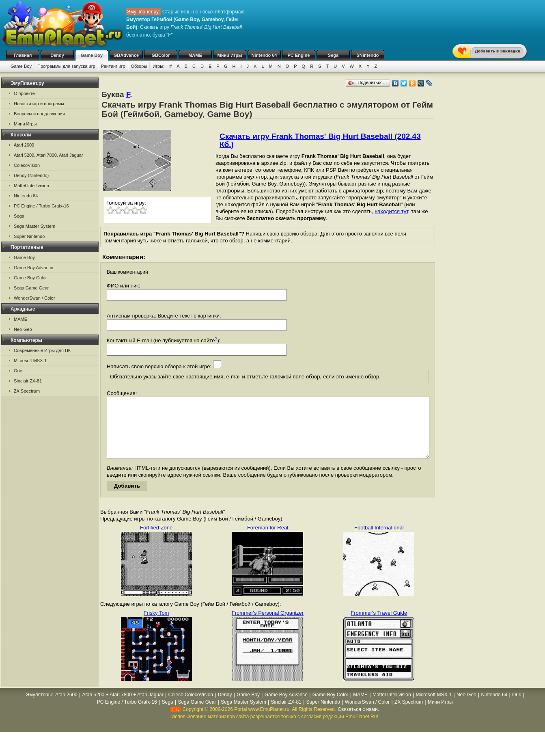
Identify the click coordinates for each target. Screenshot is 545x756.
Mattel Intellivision (31, 186)
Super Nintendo (29, 236)
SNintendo (368, 55)
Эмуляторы (39, 707)
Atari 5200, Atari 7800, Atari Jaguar (48, 155)
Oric (18, 371)
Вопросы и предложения (39, 114)
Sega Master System (34, 226)
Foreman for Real (268, 540)
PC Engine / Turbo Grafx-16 (41, 206)
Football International (379, 540)
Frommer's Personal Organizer (268, 625)
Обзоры (139, 66)
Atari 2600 (24, 145)
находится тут (391, 211)
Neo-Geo (23, 329)
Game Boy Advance (33, 268)
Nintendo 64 (264, 55)
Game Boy (92, 55)
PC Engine (298, 55)
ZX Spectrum (27, 391)
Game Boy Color (30, 278)
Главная (23, 55)
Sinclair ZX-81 (28, 381)
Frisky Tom (156, 625)
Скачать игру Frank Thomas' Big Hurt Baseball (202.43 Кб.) (320, 140)
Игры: (158, 66)
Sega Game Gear (31, 288)
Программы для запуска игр (66, 66)
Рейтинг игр (113, 66)
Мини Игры (230, 55)
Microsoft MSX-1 (30, 361)
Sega (333, 55)
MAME (195, 55)
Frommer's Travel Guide (379, 625)
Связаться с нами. (358, 721)
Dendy (57, 55)
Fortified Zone (156, 540)
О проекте (24, 93)
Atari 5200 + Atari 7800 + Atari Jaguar (123, 707)
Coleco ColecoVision (191, 707)
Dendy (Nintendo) (31, 175)
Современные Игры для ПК (42, 350)
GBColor (160, 55)
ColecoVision (27, 165)
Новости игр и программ (39, 104)
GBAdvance (126, 55)
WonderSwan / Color (34, 298)
